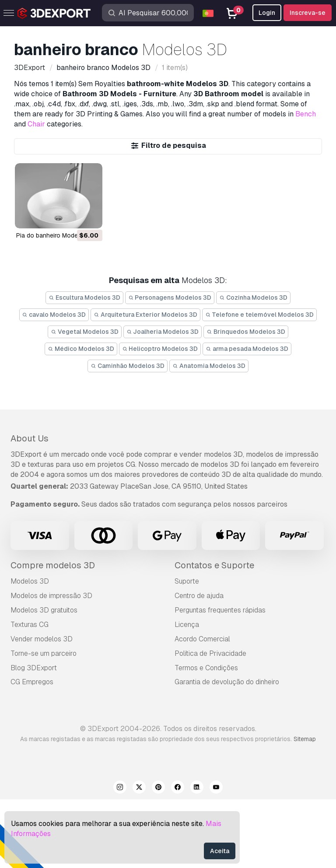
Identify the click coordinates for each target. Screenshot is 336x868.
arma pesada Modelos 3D (247, 349)
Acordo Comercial (202, 639)
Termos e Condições (206, 668)
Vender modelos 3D (42, 639)
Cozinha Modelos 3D (253, 297)
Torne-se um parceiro (44, 653)
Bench (306, 114)
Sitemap (305, 739)
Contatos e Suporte (214, 565)
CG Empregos (32, 682)
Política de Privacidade (210, 653)
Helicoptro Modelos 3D (160, 349)
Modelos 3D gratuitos (44, 610)
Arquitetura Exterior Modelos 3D (145, 315)
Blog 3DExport (34, 668)
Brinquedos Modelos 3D (246, 332)
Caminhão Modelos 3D (128, 366)
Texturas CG (30, 625)
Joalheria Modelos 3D (163, 332)
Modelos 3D (30, 581)
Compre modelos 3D (53, 565)
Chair (36, 124)
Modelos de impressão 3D (51, 596)
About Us (30, 438)
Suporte (187, 581)
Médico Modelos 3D (81, 349)
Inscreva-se (308, 13)
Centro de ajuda (199, 596)
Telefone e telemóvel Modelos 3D (260, 315)
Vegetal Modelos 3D (85, 332)
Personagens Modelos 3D (170, 297)
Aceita (220, 851)
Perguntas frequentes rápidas (220, 610)
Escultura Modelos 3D (84, 297)
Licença (187, 625)
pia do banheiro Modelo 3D (54, 235)
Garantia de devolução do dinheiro (227, 682)
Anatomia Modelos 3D (209, 366)
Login (267, 13)
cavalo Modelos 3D (54, 315)
